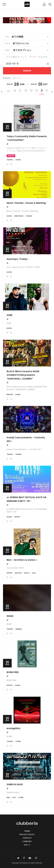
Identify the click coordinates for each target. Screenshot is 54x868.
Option (8, 50)
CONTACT (27, 838)
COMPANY (27, 841)
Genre (7, 43)
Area (7, 37)
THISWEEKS (8, 91)
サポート (27, 845)
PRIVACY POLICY (27, 834)
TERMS (27, 831)
